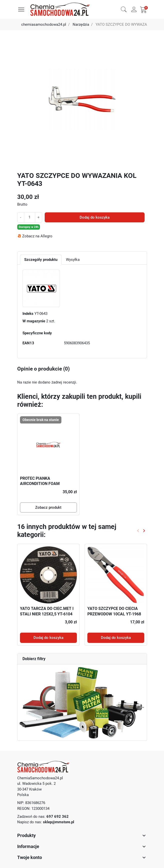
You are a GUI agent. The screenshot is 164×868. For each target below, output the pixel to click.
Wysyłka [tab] (73, 260)
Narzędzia (81, 24)
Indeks (28, 314)
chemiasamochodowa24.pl (44, 24)
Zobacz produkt (48, 507)
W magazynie (34, 321)
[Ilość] (29, 217)
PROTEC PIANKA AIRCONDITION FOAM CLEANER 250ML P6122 (42, 484)
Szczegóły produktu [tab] (41, 260)
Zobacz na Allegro (37, 236)
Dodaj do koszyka (95, 217)
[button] (124, 9)
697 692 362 (58, 817)
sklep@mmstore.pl (59, 822)
